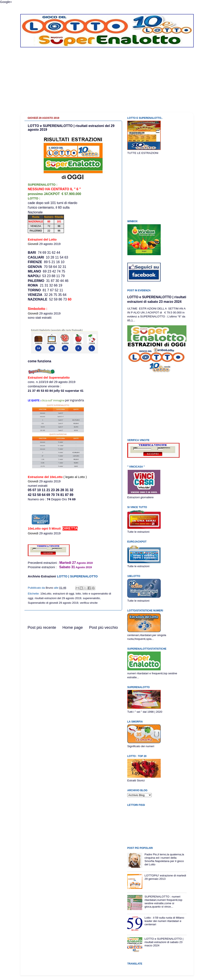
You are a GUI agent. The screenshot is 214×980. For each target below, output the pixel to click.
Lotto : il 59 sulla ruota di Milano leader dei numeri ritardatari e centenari (164, 921)
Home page (73, 627)
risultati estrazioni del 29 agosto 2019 (58, 598)
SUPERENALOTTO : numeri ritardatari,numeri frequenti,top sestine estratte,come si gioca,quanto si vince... (163, 902)
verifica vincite (89, 603)
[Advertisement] (107, 83)
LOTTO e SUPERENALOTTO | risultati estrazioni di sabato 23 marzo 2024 (164, 942)
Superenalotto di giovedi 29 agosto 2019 (53, 603)
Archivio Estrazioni (42, 576)
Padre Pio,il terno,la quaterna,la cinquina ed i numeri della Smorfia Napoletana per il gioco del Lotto (164, 860)
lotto (78, 594)
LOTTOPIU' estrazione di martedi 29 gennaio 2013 (165, 877)
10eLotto (46, 594)
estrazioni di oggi (63, 594)
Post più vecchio (103, 627)
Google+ (6, 2)
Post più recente (42, 627)
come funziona (39, 361)
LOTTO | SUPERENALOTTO (77, 576)
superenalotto (91, 598)
